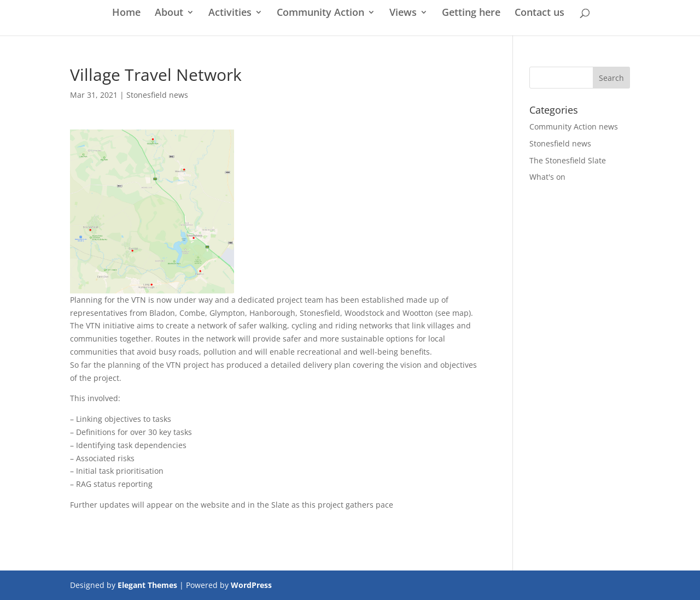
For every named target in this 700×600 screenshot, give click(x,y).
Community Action (320, 13)
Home (126, 13)
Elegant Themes (147, 585)
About (169, 13)
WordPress (251, 585)
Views (403, 13)
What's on (547, 177)
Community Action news (574, 127)
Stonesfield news (157, 95)
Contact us (539, 13)
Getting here (471, 13)
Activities (230, 13)
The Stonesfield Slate (568, 160)
